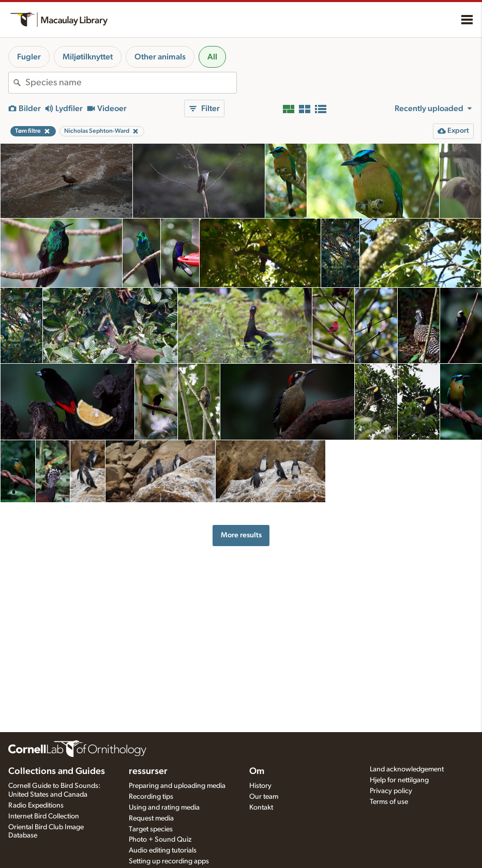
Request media (151, 818)
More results (241, 535)
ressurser (148, 771)
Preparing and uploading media (177, 786)
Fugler (29, 57)
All (212, 57)
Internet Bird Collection (44, 816)
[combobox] (131, 83)
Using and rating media (164, 808)
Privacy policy (391, 791)
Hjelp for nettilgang (399, 780)
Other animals (160, 57)
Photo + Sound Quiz (160, 840)
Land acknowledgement (407, 769)
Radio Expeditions (36, 805)
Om (257, 771)
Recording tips (151, 797)
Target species (151, 829)
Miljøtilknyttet (88, 57)
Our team (264, 797)
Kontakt (261, 808)
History (260, 786)
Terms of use (389, 802)
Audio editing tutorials (163, 850)
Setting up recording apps (169, 861)
